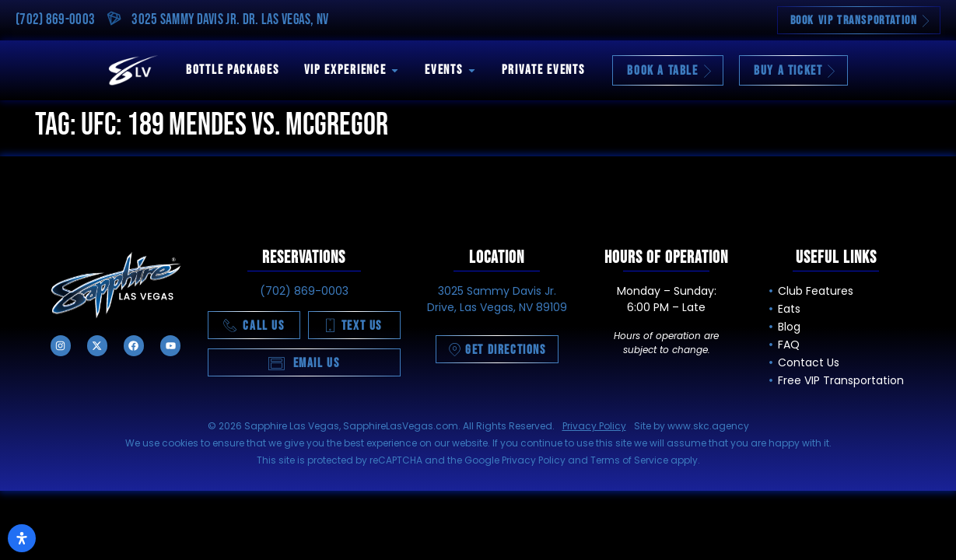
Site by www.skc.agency (692, 426)
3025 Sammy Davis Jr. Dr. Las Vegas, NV (230, 20)
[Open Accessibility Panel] (22, 538)
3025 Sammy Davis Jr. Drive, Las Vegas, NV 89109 (497, 299)
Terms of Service (629, 460)
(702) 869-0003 (55, 20)
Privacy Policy (594, 426)
